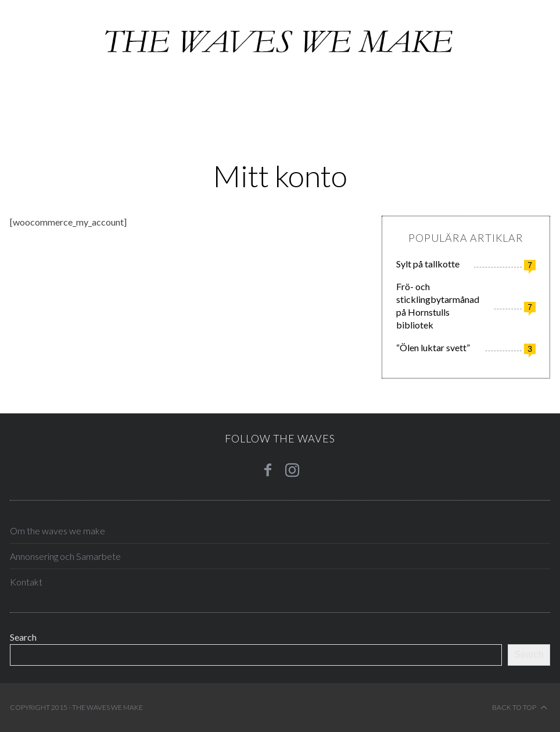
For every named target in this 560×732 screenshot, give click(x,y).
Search (23, 637)
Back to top (520, 708)
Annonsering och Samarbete (65, 556)
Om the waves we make (58, 531)
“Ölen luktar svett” (433, 347)
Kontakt (26, 582)
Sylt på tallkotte (428, 264)
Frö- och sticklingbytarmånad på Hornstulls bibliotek (438, 306)
